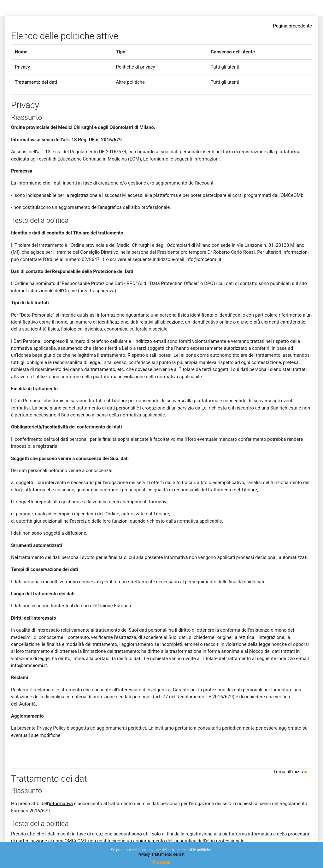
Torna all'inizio (291, 772)
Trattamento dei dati (36, 82)
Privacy (22, 67)
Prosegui (161, 862)
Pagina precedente (292, 26)
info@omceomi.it (203, 259)
